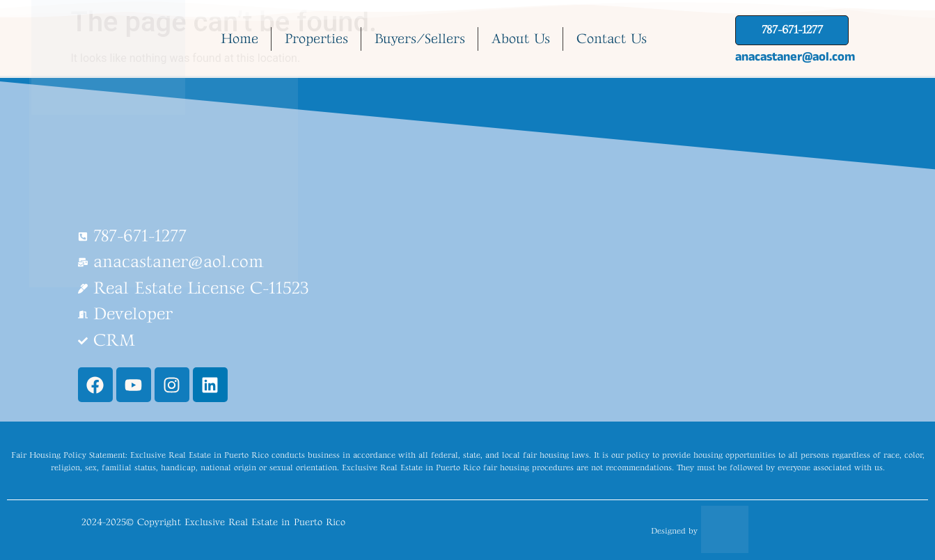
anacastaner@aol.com (795, 56)
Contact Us (612, 39)
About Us (521, 39)
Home (239, 39)
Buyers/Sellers (420, 39)
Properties (316, 39)
